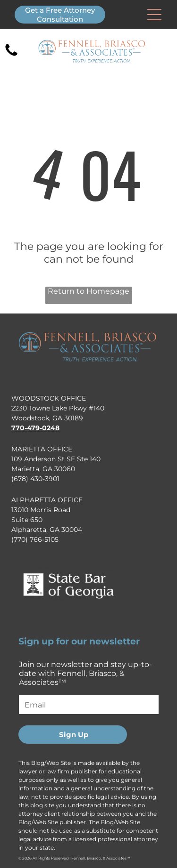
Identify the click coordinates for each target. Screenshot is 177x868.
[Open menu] (154, 15)
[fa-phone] (11, 55)
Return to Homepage (88, 291)
